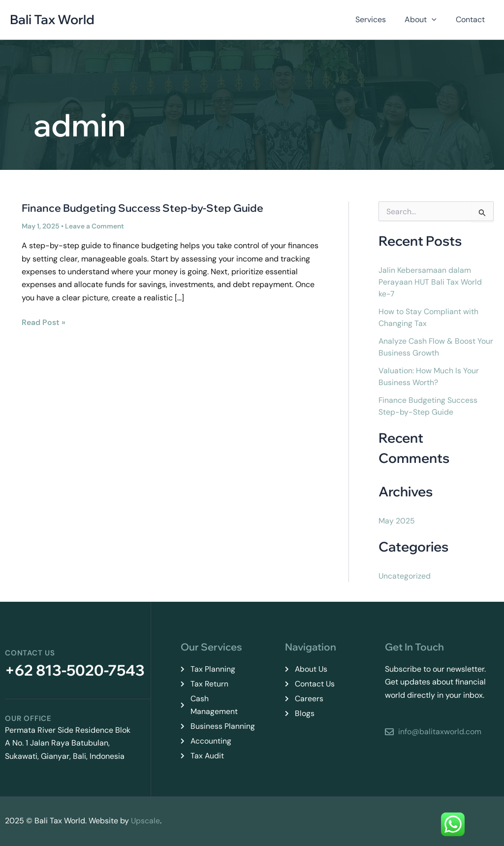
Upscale (146, 821)
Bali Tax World (52, 19)
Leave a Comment (94, 226)
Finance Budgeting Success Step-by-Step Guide (142, 208)
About (425, 20)
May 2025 (397, 521)
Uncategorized (405, 576)
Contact (472, 19)
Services (378, 19)
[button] (437, 20)
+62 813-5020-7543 (75, 670)
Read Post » (44, 322)
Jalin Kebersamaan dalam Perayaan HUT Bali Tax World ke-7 (430, 282)
